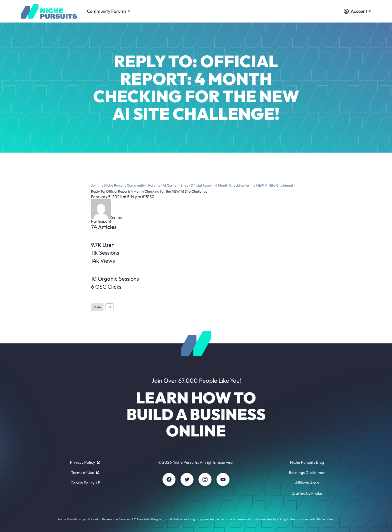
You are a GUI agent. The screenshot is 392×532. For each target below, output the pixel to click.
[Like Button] (97, 307)
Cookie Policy (85, 483)
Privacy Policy (85, 462)
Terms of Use (85, 472)
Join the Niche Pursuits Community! (118, 185)
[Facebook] (169, 479)
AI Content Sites (175, 185)
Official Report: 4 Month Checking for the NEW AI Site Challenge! (242, 185)
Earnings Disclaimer (307, 472)
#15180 (148, 197)
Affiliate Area (307, 483)
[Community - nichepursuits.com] (49, 11)
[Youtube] (223, 479)
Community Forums (109, 11)
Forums (154, 185)
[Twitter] (187, 479)
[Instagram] (205, 479)
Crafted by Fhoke (307, 493)
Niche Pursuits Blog (307, 462)
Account (357, 11)
